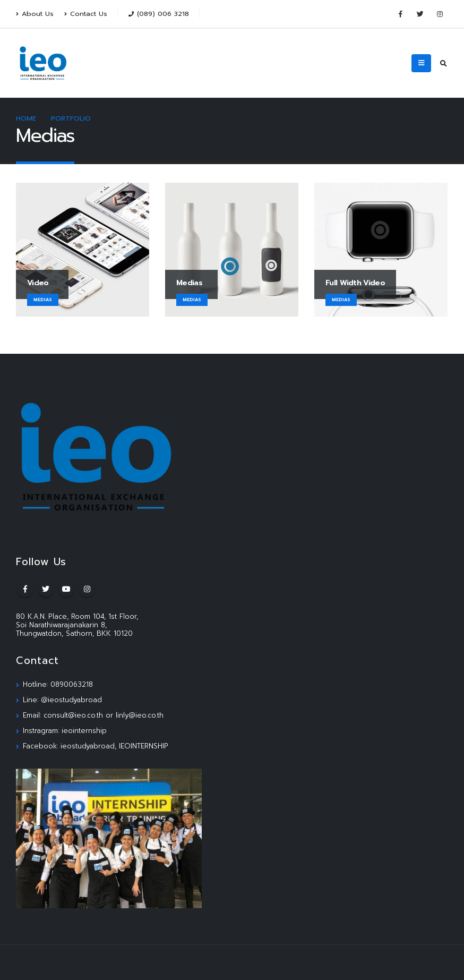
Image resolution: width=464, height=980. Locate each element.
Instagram (87, 589)
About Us (35, 14)
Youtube (66, 589)
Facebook (25, 589)
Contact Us (86, 14)
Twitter (46, 589)
